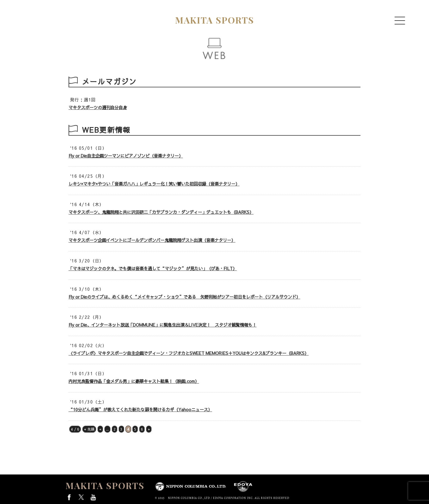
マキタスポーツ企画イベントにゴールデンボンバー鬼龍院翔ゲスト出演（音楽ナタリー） (152, 240)
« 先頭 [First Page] (89, 429)
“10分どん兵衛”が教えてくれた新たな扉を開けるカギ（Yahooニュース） (140, 409)
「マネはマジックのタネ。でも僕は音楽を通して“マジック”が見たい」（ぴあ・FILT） (153, 268)
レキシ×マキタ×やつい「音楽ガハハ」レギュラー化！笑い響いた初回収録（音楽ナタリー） (154, 184)
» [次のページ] (149, 429)
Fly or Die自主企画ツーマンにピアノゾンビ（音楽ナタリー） (126, 156)
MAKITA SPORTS (105, 486)
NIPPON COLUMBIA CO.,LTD (189, 498)
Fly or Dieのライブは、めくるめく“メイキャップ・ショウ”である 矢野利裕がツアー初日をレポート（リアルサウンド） (184, 297)
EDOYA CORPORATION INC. (243, 487)
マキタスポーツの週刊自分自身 (98, 107)
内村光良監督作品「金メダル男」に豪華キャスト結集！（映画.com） (134, 381)
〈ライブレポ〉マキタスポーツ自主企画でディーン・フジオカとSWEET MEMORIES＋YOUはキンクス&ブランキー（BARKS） (189, 353)
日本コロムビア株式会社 (191, 487)
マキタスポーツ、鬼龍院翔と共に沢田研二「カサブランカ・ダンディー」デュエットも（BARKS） (161, 212)
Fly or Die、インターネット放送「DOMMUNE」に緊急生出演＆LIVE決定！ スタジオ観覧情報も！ (163, 325)
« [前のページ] (100, 429)
